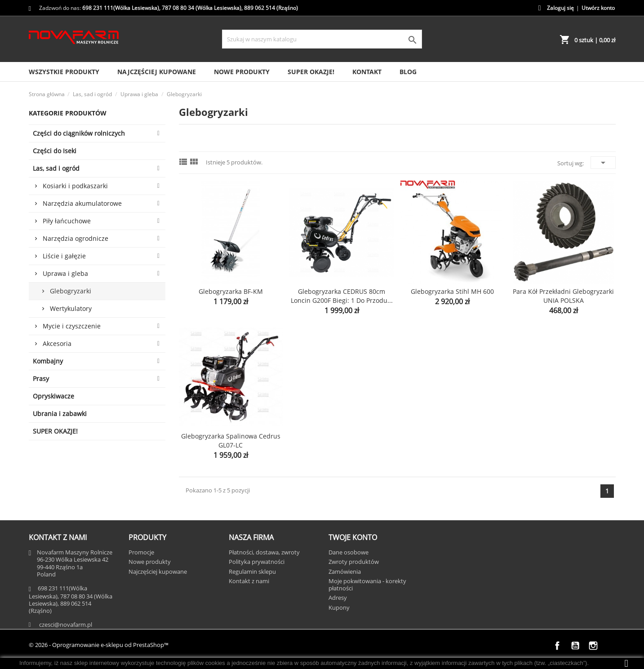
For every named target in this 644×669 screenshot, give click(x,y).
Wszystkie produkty (64, 72)
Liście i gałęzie (64, 256)
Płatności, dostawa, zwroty (264, 552)
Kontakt (367, 72)
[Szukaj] (322, 39)
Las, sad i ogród (56, 168)
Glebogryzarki (71, 291)
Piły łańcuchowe (67, 221)
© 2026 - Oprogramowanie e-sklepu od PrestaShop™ (99, 645)
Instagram (593, 646)
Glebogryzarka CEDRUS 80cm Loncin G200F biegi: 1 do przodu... (342, 296)
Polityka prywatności (257, 562)
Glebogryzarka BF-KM (231, 291)
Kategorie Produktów (68, 113)
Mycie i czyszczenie (72, 326)
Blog (408, 72)
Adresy (338, 598)
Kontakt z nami (249, 581)
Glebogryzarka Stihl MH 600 (452, 291)
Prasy (41, 379)
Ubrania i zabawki (60, 414)
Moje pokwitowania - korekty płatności (367, 585)
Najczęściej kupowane (157, 72)
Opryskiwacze (53, 396)
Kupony (339, 607)
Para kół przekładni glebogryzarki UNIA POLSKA (563, 296)
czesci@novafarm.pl (66, 625)
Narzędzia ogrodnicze (76, 238)
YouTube (575, 646)
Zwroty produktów (354, 562)
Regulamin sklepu (252, 572)
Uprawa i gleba (65, 273)
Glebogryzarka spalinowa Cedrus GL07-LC (231, 441)
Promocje (141, 552)
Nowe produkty (242, 72)
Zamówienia (345, 572)
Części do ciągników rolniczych (79, 133)
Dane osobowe (349, 552)
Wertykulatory (71, 308)
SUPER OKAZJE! (311, 72)
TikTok (611, 646)
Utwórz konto (598, 8)
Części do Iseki (55, 151)
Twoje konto (353, 537)
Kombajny (48, 361)
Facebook (557, 646)
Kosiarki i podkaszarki (75, 186)
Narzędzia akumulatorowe (82, 203)
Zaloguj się (560, 8)
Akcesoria (57, 343)
